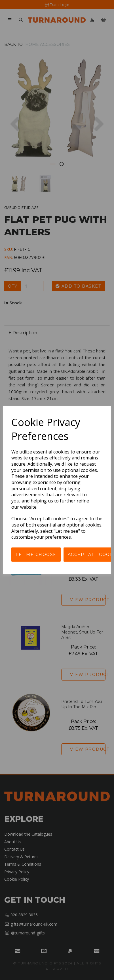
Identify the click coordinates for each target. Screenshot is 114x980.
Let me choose (36, 555)
